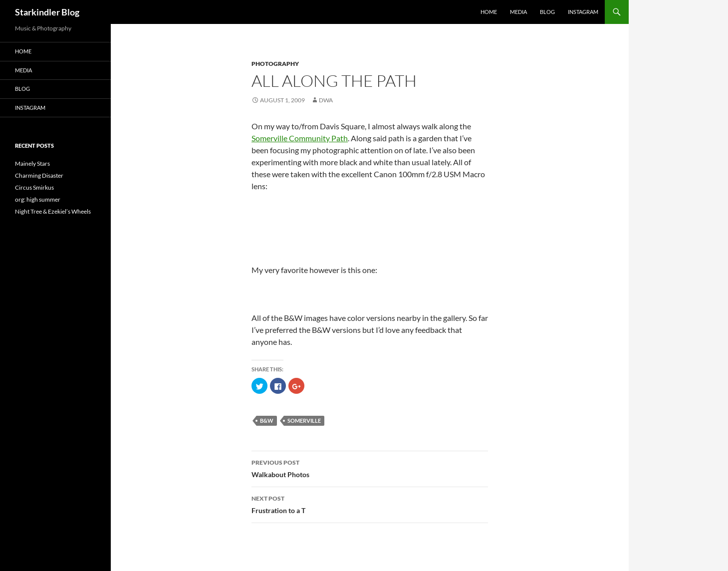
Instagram (583, 12)
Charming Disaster (39, 175)
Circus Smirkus (34, 187)
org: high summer (38, 199)
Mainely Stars (32, 163)
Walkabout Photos (370, 468)
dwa (326, 100)
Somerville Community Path (300, 138)
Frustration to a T (370, 504)
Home (489, 12)
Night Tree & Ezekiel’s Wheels (53, 211)
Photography (275, 64)
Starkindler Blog (47, 12)
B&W (267, 421)
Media (518, 12)
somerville (304, 421)
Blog (547, 12)
